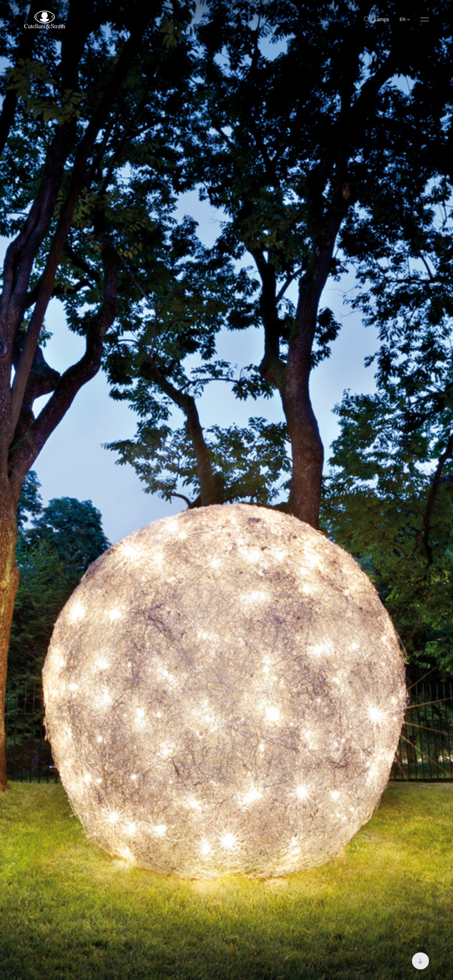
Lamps (377, 19)
